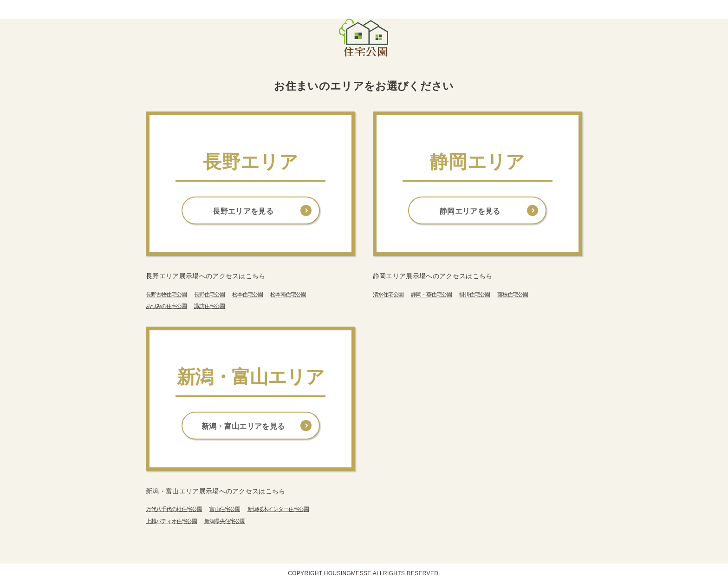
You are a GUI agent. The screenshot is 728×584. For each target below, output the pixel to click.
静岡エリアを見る (470, 211)
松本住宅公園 (247, 295)
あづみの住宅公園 (166, 306)
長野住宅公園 (209, 295)
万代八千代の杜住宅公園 (174, 509)
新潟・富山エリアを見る (243, 426)
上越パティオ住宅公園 (171, 521)
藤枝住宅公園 (513, 295)
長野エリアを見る (243, 211)
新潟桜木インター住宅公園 (278, 509)
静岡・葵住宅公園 (431, 295)
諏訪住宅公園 (209, 306)
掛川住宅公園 (474, 295)
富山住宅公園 (225, 509)
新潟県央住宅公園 (225, 521)
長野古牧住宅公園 (166, 295)
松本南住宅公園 (288, 295)
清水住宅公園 (388, 295)
